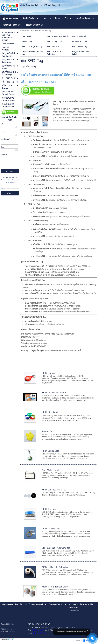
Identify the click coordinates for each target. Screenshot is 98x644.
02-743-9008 (38, 631)
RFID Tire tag (49, 509)
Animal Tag (47, 432)
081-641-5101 (40, 633)
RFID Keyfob (48, 373)
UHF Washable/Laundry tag (56, 548)
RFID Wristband (50, 412)
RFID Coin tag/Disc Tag (54, 490)
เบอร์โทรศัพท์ (5, 139)
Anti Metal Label (50, 470)
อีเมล (3, 147)
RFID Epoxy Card (51, 451)
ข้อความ (4, 155)
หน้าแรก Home (25, 31)
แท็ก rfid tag (31, 67)
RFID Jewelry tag (51, 529)
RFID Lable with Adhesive (55, 568)
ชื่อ (2, 124)
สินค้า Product (35, 31)
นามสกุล (4, 132)
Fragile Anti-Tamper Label (55, 587)
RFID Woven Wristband (54, 393)
